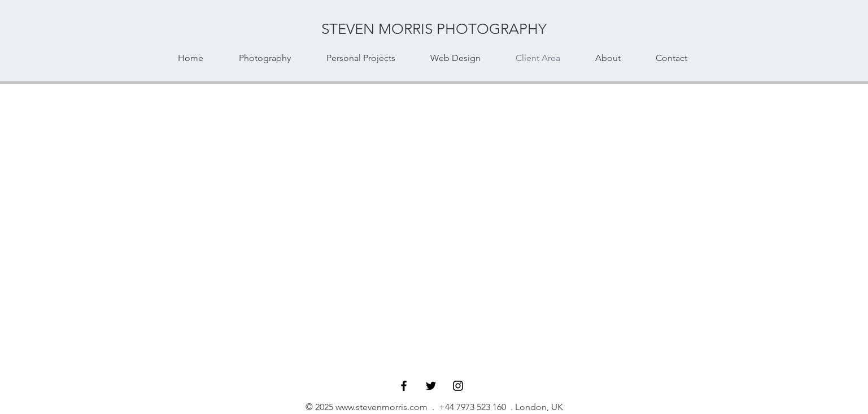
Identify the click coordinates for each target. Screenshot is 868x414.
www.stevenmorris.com (381, 407)
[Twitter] (431, 386)
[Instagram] (458, 386)
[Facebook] (404, 386)
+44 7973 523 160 (472, 407)
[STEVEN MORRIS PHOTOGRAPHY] (434, 29)
